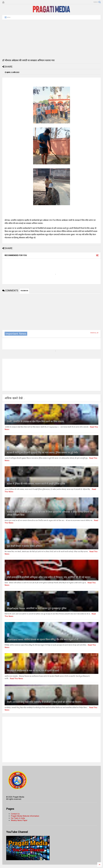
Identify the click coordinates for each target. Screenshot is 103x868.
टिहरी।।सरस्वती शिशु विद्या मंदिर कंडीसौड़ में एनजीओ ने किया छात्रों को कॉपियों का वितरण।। (45, 702)
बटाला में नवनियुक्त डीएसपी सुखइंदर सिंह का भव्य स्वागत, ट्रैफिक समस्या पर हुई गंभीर (42, 453)
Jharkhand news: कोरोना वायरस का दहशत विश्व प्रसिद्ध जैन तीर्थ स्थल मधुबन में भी (43, 640)
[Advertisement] (51, 39)
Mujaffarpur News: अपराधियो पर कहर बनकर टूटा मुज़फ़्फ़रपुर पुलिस (37, 608)
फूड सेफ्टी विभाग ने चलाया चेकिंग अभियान (25, 546)
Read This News (16, 679)
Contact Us (15, 814)
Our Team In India (18, 818)
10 (9, 697)
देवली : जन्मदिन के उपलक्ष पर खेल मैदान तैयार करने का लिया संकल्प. (36, 421)
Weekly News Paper (19, 820)
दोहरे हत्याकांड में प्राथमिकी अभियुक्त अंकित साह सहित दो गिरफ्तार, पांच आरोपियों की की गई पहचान (49, 577)
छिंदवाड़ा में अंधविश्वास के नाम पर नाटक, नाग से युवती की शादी (33, 671)
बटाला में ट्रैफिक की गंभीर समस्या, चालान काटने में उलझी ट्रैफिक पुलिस (36, 484)
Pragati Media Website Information (25, 816)
